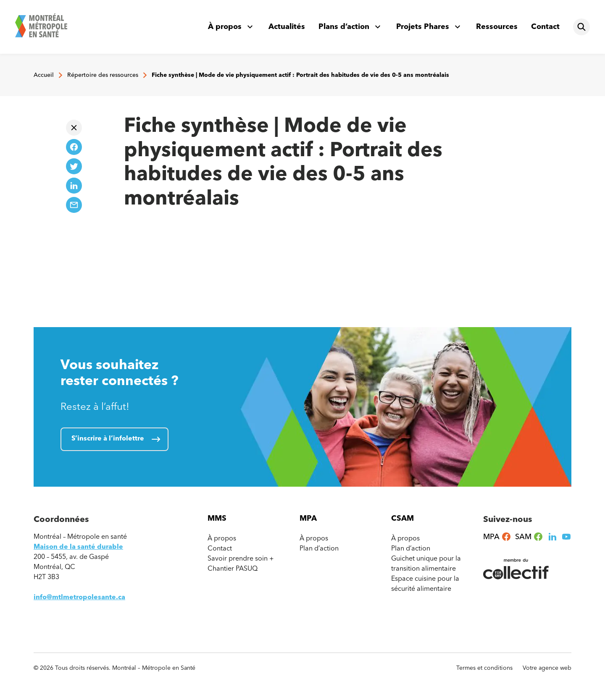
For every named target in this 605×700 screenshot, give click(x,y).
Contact (545, 26)
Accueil (44, 75)
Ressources (497, 26)
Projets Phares (423, 26)
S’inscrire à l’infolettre (108, 438)
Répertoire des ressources (103, 75)
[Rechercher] (581, 27)
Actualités (287, 26)
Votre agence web (547, 668)
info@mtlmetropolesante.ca (79, 597)
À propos (225, 26)
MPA (497, 537)
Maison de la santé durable (78, 547)
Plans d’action (344, 26)
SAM (529, 537)
